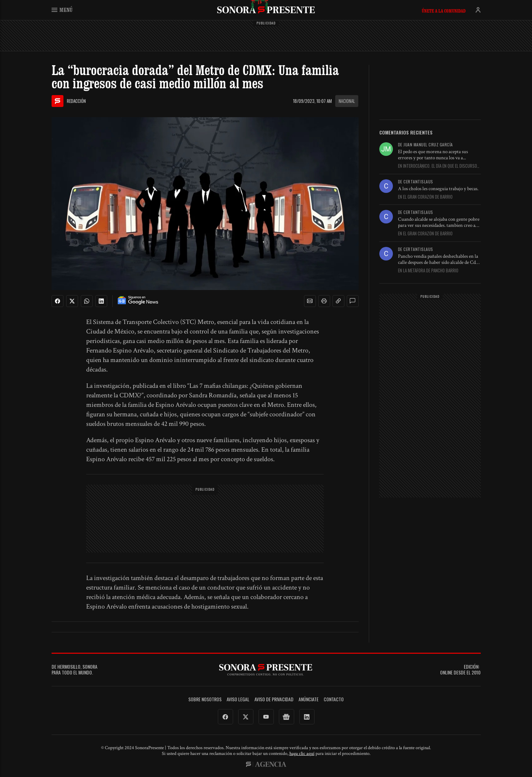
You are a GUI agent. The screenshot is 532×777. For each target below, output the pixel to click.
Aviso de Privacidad (274, 699)
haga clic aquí (302, 754)
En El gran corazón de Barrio (425, 197)
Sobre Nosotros (205, 699)
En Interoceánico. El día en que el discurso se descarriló (438, 166)
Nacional (347, 101)
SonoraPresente (266, 10)
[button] (310, 301)
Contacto (334, 699)
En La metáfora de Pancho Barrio (428, 271)
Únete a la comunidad (444, 11)
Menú (62, 10)
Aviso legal (238, 699)
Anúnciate (309, 699)
